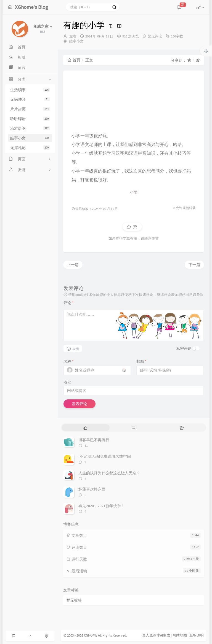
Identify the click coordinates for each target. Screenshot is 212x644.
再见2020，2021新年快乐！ (102, 506)
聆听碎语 (30, 119)
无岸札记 (30, 148)
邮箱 (141, 361)
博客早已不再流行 (94, 440)
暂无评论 (155, 36)
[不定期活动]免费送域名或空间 (105, 456)
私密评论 (184, 348)
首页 (74, 60)
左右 (73, 36)
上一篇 (73, 265)
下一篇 (194, 265)
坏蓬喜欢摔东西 (92, 489)
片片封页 (30, 109)
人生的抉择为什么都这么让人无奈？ (109, 473)
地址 (67, 382)
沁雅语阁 (30, 128)
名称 (69, 361)
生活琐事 (30, 90)
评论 (69, 303)
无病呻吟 (30, 99)
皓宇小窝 (30, 138)
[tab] (85, 428)
